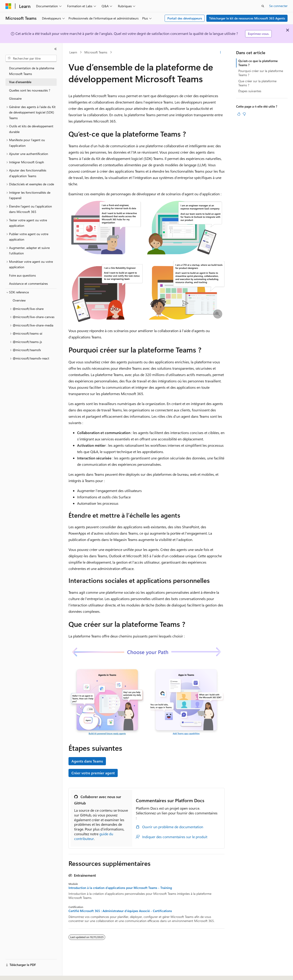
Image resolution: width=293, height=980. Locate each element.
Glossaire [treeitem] (15, 98)
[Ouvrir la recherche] (263, 6)
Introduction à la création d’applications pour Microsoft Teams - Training (120, 888)
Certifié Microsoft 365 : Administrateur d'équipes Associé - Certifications (120, 911)
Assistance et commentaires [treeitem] (28, 284)
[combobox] (31, 58)
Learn (73, 52)
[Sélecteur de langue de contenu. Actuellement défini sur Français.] (16, 973)
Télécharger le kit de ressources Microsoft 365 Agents (247, 18)
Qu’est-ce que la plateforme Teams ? (258, 63)
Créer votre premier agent (93, 773)
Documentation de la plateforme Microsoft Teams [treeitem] (32, 71)
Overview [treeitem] (19, 300)
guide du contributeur (94, 836)
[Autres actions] (221, 52)
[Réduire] (56, 49)
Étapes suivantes (250, 91)
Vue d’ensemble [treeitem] (20, 82)
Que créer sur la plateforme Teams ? (257, 83)
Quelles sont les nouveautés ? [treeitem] (30, 90)
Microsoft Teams (96, 52)
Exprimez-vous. (259, 34)
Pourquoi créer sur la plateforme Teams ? (261, 73)
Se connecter (278, 6)
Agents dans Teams (87, 761)
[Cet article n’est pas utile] (244, 114)
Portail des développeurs (185, 18)
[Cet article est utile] (239, 114)
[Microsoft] (8, 6)
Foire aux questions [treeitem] (22, 275)
